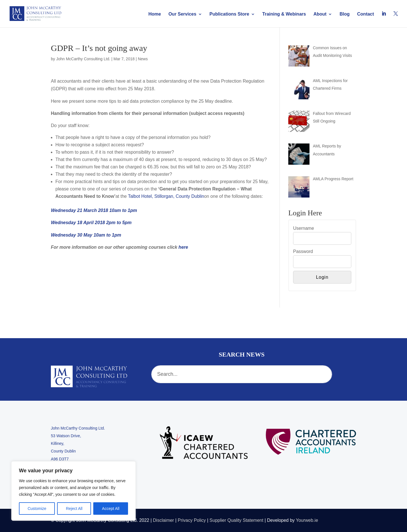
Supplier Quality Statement (236, 520)
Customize (37, 509)
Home (155, 14)
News (143, 59)
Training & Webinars (284, 14)
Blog (345, 14)
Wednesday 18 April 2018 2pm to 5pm (91, 223)
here (183, 247)
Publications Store (229, 14)
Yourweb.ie (307, 520)
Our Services (182, 14)
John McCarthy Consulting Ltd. (83, 59)
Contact (366, 14)
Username (304, 228)
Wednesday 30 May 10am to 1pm (86, 235)
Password (303, 251)
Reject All (74, 509)
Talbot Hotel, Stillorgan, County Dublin (166, 196)
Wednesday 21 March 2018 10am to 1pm (94, 210)
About (320, 14)
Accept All (111, 509)
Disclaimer (164, 520)
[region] (73, 491)
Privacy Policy (192, 520)
